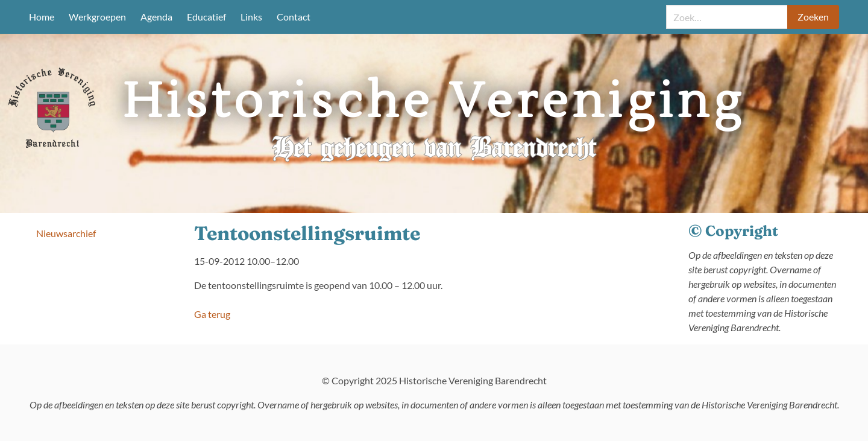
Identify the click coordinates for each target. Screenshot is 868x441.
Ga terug (212, 314)
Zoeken (813, 17)
